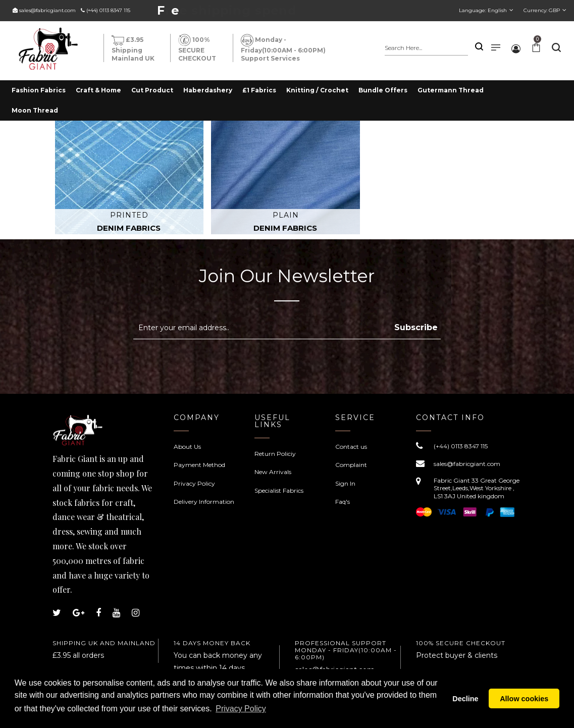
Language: (483, 10)
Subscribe (416, 327)
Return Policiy (275, 454)
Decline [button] (465, 700)
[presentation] (218, 364)
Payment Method (199, 465)
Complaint (351, 465)
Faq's (343, 502)
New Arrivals (273, 472)
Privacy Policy (194, 483)
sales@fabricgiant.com (47, 10)
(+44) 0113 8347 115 (108, 10)
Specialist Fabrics (279, 490)
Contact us (351, 447)
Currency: (542, 10)
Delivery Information (204, 502)
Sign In (345, 483)
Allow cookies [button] (524, 700)
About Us (187, 447)
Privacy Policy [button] (241, 712)
